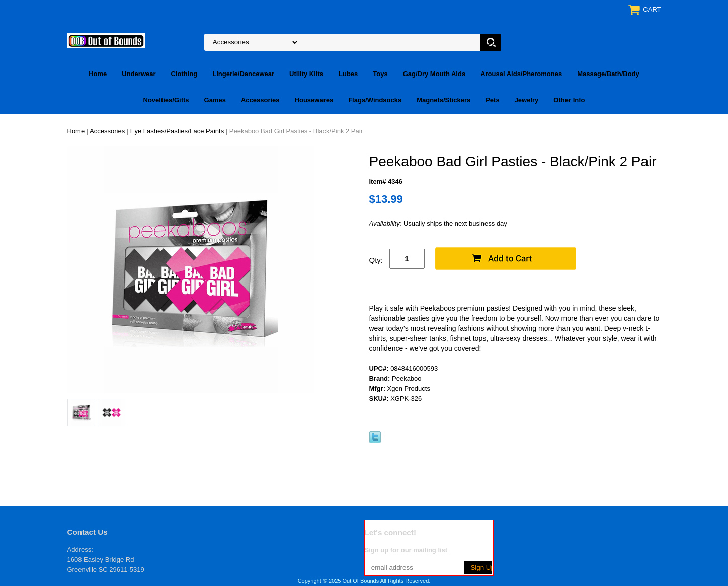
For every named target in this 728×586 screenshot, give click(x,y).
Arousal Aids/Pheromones (521, 74)
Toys (380, 74)
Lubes (348, 74)
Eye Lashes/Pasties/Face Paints (177, 131)
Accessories (260, 100)
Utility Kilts (306, 74)
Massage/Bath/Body (608, 74)
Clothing (184, 74)
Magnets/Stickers (443, 100)
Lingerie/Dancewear (243, 74)
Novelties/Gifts (166, 100)
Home (98, 74)
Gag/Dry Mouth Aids (434, 74)
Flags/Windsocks (375, 100)
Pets (492, 100)
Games (215, 100)
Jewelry (527, 100)
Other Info (569, 100)
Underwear (139, 74)
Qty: (376, 260)
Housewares (314, 100)
